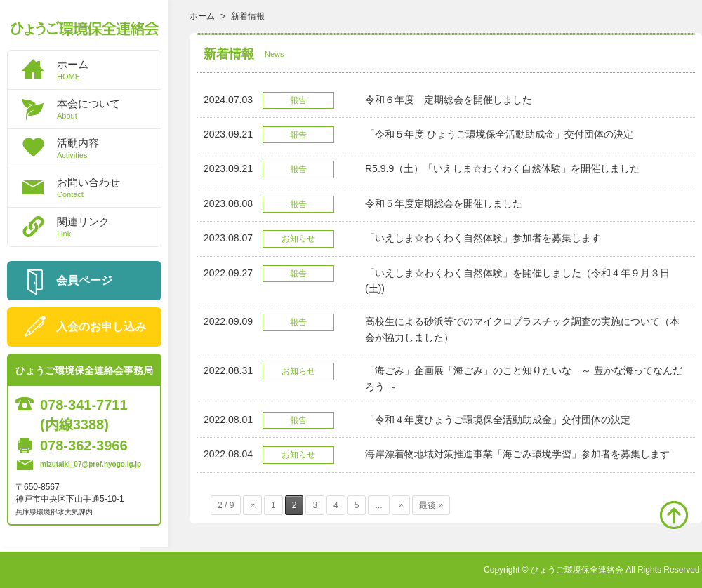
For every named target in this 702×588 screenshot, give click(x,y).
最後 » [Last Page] (431, 505)
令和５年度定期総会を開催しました (444, 203)
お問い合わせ (109, 187)
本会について (109, 109)
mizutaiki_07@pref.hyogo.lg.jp (91, 464)
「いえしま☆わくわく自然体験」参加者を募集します (483, 238)
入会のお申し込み (101, 327)
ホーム (109, 69)
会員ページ (84, 280)
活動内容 (109, 148)
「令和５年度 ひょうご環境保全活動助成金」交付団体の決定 (499, 134)
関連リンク (109, 227)
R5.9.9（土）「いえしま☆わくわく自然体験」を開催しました (502, 168)
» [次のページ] (401, 505)
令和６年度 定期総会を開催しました (449, 100)
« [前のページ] (252, 505)
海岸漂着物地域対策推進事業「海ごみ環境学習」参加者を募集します (517, 454)
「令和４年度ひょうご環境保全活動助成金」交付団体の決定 (498, 420)
